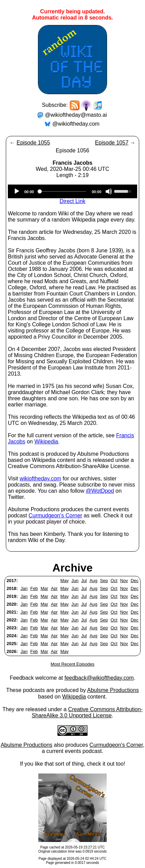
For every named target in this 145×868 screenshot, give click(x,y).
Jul (84, 581)
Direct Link (72, 201)
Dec (135, 581)
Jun (75, 581)
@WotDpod (100, 491)
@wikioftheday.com (76, 124)
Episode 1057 (112, 143)
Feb (34, 588)
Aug (94, 581)
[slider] (63, 191)
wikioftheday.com (40, 479)
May (65, 581)
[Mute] (109, 191)
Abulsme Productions (113, 690)
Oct (114, 581)
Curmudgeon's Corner (55, 515)
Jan (24, 588)
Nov (124, 581)
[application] (72, 191)
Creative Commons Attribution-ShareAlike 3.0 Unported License (87, 712)
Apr (54, 588)
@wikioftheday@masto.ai (76, 115)
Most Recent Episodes (72, 664)
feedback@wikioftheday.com (99, 678)
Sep (104, 581)
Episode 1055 (33, 143)
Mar (44, 588)
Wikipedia (46, 442)
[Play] (17, 191)
